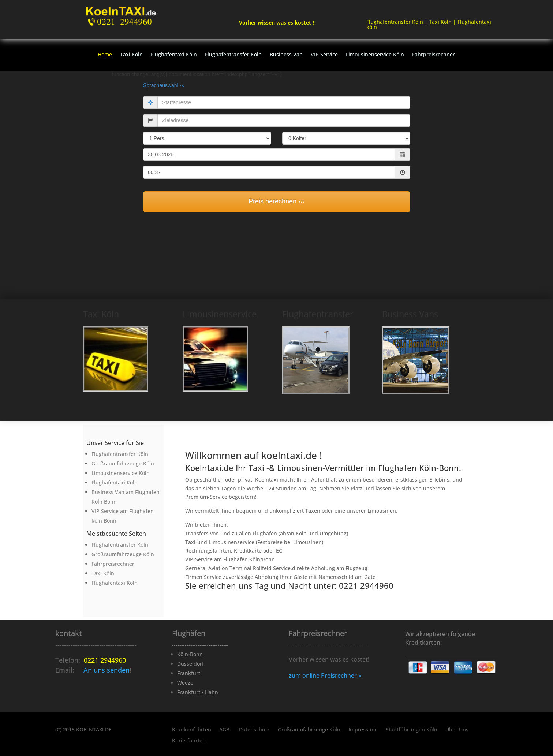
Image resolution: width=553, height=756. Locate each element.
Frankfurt (189, 673)
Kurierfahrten (189, 741)
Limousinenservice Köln (375, 55)
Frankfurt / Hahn (198, 692)
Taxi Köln (131, 55)
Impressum (363, 730)
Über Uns (457, 730)
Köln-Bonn (190, 654)
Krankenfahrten (192, 730)
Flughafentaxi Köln (174, 55)
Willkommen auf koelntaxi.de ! (254, 455)
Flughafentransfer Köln (233, 55)
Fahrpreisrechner (434, 55)
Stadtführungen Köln (412, 730)
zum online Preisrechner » (325, 675)
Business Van (286, 55)
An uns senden (107, 670)
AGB (225, 730)
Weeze (185, 683)
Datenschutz (254, 730)
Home (105, 55)
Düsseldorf (190, 664)
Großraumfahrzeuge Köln (309, 730)
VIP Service (324, 55)
